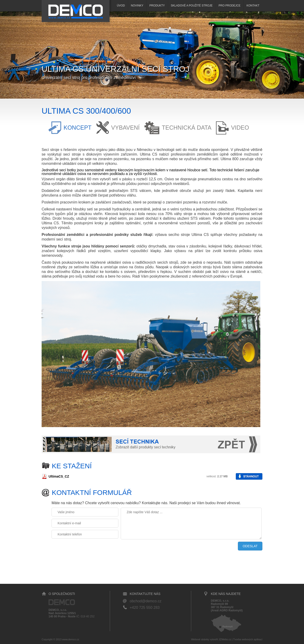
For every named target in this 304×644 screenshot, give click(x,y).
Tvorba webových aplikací (248, 639)
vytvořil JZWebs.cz (220, 639)
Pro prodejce (230, 6)
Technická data (187, 128)
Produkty (157, 6)
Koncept (78, 128)
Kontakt (253, 6)
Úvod (121, 6)
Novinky (137, 6)
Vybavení (125, 128)
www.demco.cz (71, 639)
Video (240, 128)
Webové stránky (200, 639)
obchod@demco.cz (146, 601)
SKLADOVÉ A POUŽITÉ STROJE (192, 6)
